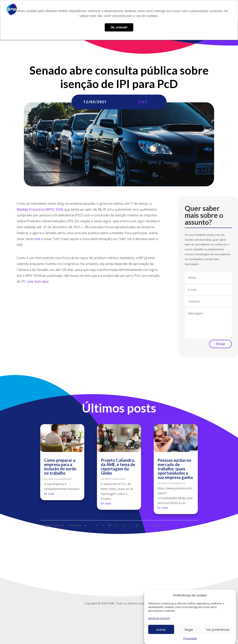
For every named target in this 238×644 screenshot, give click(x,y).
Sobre (95, 10)
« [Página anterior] (86, 525)
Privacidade (190, 639)
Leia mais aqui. (38, 281)
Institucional (119, 479)
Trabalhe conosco (173, 10)
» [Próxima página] (150, 525)
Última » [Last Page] (160, 525)
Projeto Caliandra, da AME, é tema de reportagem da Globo (118, 467)
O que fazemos (114, 10)
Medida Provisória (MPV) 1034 (40, 209)
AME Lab (139, 10)
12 (124, 525)
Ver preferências (218, 630)
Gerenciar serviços (159, 618)
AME (143, 102)
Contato (196, 10)
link (37, 239)
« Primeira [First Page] (74, 525)
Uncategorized (63, 479)
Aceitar (161, 630)
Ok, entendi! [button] (119, 27)
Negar (189, 630)
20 (137, 525)
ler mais (49, 494)
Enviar (221, 344)
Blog (153, 10)
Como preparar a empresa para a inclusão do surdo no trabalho (60, 467)
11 (117, 525)
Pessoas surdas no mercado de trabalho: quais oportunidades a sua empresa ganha (175, 469)
